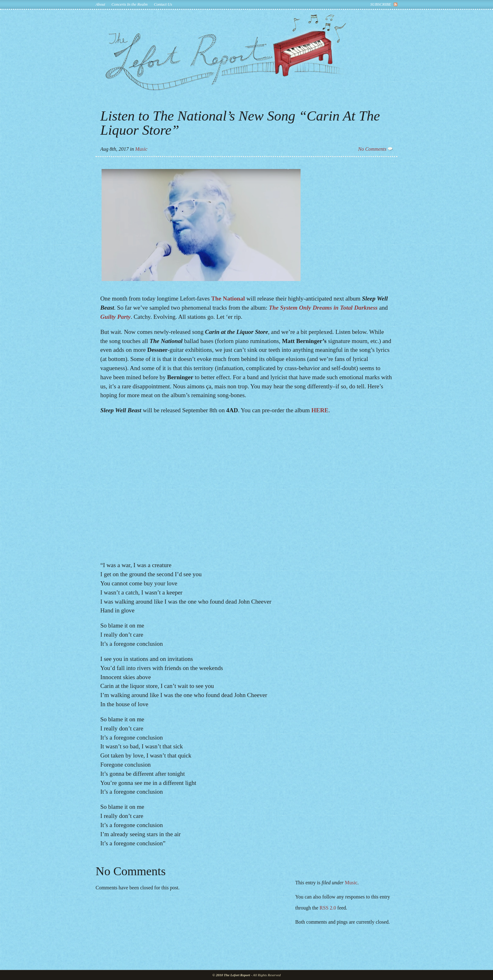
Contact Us (163, 4)
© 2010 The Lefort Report (231, 975)
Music (141, 149)
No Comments (375, 149)
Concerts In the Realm (130, 4)
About (100, 4)
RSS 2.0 (328, 908)
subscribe (381, 4)
